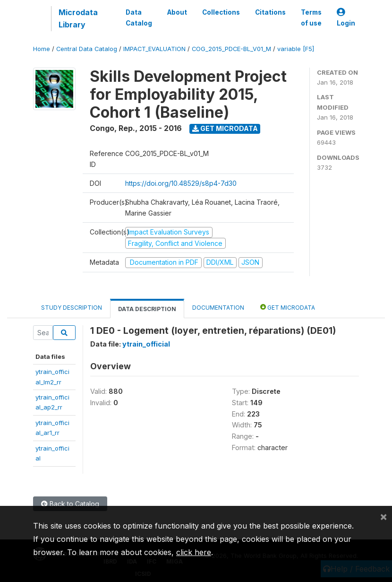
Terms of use (311, 17)
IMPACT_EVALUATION (154, 49)
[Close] (383, 516)
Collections (221, 12)
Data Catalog (139, 17)
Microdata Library (78, 18)
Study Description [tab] (72, 308)
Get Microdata (225, 128)
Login (346, 18)
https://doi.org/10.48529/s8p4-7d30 (181, 183)
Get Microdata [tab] (288, 307)
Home (42, 49)
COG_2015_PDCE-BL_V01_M (231, 49)
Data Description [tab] (147, 309)
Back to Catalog (70, 504)
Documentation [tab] (218, 308)
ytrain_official (146, 344)
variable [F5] (296, 49)
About (177, 12)
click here (194, 552)
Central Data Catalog (87, 49)
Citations (270, 12)
